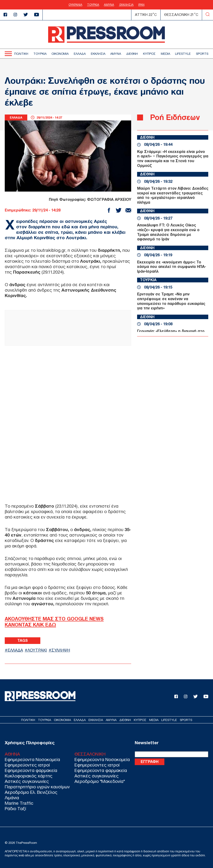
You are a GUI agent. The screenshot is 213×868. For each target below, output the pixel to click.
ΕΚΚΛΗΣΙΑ (126, 5)
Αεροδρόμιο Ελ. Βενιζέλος (31, 792)
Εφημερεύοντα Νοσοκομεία (32, 760)
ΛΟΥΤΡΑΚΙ (37, 650)
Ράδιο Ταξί (15, 809)
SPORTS (202, 54)
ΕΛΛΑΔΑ (80, 54)
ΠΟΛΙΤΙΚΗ (21, 54)
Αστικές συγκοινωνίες (27, 781)
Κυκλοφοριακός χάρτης (29, 776)
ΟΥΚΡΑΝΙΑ (75, 5)
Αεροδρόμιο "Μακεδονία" (100, 781)
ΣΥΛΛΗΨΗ (61, 650)
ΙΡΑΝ (141, 5)
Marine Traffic (19, 803)
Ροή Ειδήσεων (175, 117)
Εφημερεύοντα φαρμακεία (31, 770)
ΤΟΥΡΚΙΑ (93, 5)
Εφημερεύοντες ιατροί (27, 765)
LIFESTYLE (183, 54)
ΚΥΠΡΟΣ (149, 54)
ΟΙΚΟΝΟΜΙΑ (60, 54)
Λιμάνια (12, 798)
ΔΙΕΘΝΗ (132, 54)
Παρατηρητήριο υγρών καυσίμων (37, 787)
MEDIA (165, 54)
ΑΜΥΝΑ (109, 5)
